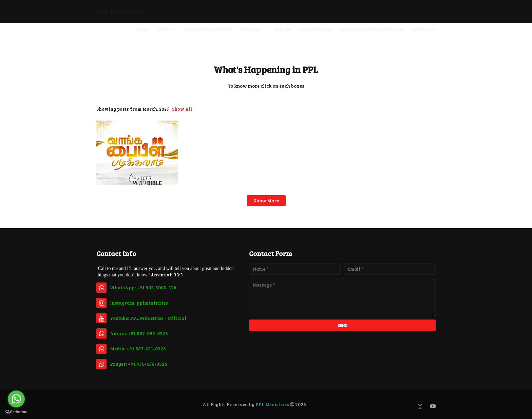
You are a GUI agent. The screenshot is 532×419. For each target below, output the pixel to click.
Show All (182, 109)
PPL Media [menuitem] (251, 30)
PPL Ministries (120, 12)
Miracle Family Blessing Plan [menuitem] (372, 30)
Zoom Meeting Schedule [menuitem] (208, 30)
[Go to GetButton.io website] (16, 412)
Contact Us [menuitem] (423, 30)
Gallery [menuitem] (283, 30)
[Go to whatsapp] (16, 399)
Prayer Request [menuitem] (316, 30)
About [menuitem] (163, 30)
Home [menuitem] (142, 30)
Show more (266, 201)
